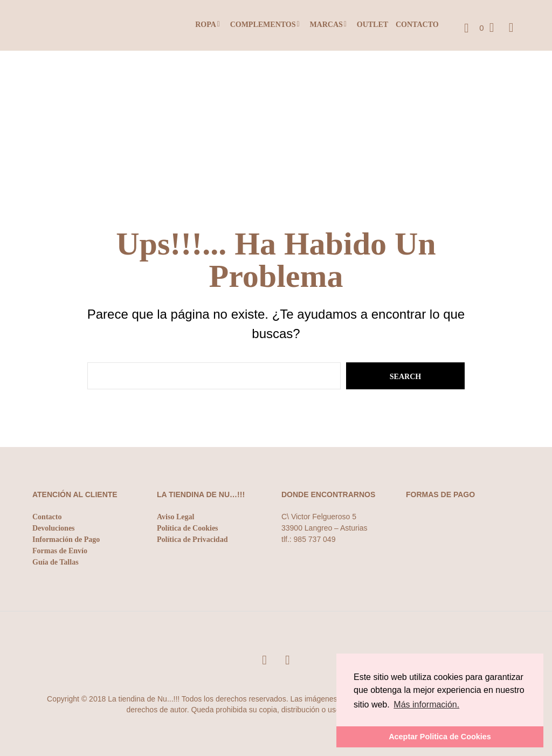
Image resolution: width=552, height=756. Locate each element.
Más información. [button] (426, 705)
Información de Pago (66, 539)
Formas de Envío (60, 551)
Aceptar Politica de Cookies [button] (440, 737)
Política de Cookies (188, 528)
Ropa (206, 25)
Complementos (263, 25)
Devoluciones (54, 528)
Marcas (326, 25)
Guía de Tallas (56, 562)
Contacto (417, 25)
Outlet (372, 25)
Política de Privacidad (192, 539)
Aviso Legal (175, 517)
